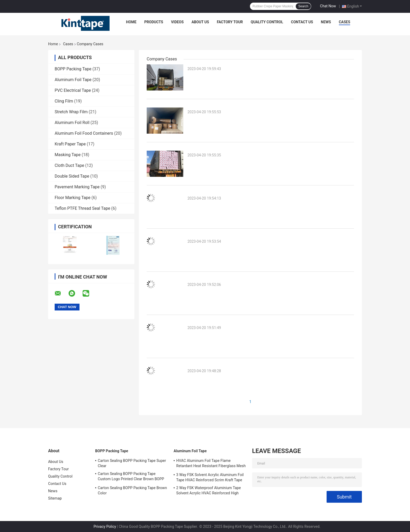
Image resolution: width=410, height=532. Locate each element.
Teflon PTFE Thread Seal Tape (82, 208)
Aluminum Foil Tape (73, 80)
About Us (200, 22)
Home (131, 22)
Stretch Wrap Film (71, 112)
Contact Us (302, 22)
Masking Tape (68, 155)
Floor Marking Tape (73, 198)
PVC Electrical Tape (73, 90)
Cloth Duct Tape (69, 165)
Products (154, 22)
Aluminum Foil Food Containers (84, 133)
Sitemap (55, 498)
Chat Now (328, 6)
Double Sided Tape (72, 176)
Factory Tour (230, 22)
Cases (345, 22)
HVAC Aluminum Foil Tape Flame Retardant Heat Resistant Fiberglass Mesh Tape (211, 464)
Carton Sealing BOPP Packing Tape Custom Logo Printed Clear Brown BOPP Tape (131, 477)
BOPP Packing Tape (73, 69)
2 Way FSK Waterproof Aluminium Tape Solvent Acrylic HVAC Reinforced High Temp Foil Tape (209, 491)
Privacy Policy (105, 527)
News (326, 22)
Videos (177, 22)
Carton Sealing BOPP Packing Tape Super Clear (132, 463)
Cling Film (64, 101)
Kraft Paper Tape (70, 144)
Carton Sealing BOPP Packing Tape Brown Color (132, 490)
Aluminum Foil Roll (72, 123)
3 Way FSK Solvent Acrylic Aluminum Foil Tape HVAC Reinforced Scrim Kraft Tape (210, 477)
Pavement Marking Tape (77, 187)
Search (303, 6)
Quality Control (267, 22)
